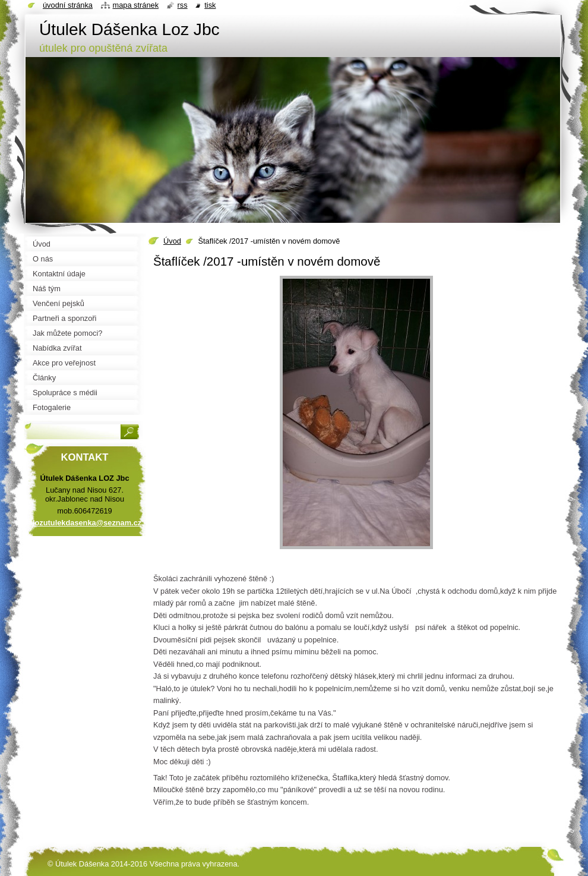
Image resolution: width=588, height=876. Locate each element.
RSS (183, 5)
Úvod (172, 241)
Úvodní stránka (68, 5)
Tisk (210, 5)
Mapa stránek (136, 5)
